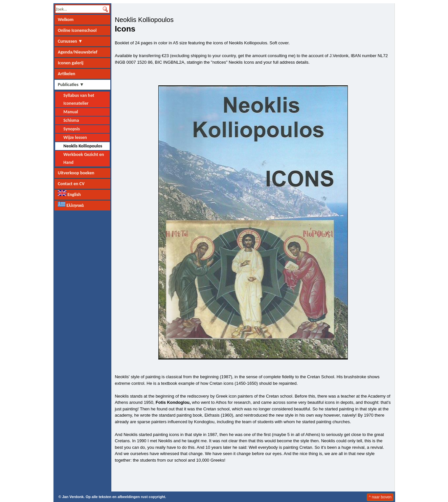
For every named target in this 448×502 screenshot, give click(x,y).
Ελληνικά (71, 205)
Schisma (71, 120)
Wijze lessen (75, 137)
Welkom (66, 20)
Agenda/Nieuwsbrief (78, 52)
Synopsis (72, 129)
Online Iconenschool (77, 30)
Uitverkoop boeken (76, 173)
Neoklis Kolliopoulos (83, 146)
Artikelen (67, 74)
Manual (71, 112)
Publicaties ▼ (71, 85)
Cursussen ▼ (70, 41)
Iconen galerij (71, 63)
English (69, 194)
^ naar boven (380, 497)
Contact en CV (71, 184)
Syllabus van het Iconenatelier (79, 99)
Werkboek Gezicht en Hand (84, 158)
